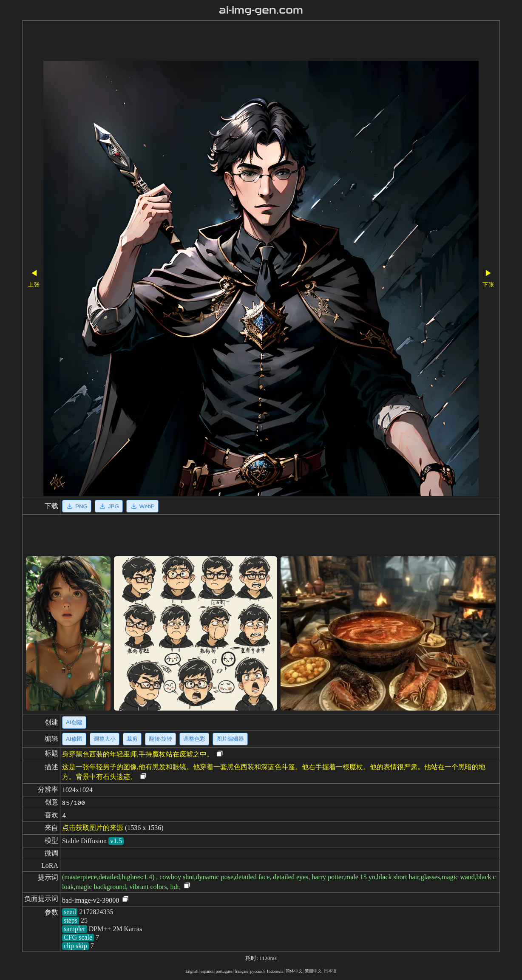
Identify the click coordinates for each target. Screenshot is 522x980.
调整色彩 (194, 739)
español (207, 971)
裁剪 (132, 739)
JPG (109, 506)
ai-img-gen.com (261, 10)
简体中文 (294, 971)
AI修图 (74, 739)
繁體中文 (313, 971)
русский (258, 971)
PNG (77, 506)
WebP (142, 506)
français (241, 971)
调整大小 (105, 739)
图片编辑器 (230, 739)
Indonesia (275, 971)
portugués (224, 971)
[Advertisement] (237, 42)
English (192, 971)
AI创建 (74, 722)
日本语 (330, 971)
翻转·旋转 (161, 739)
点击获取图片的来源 (93, 828)
